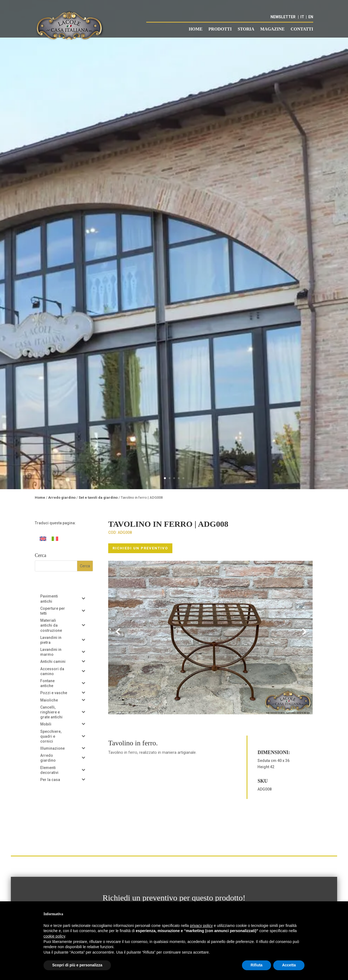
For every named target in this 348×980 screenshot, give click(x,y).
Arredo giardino (62, 497)
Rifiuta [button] (257, 965)
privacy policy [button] (201, 926)
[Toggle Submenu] (83, 598)
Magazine (272, 29)
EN (311, 17)
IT (302, 17)
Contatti (302, 29)
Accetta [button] (289, 965)
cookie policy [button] (54, 936)
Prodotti (220, 29)
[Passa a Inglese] (43, 539)
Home (196, 29)
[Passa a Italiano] (55, 539)
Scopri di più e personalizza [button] (77, 965)
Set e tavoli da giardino (98, 497)
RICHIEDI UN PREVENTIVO (140, 548)
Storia (246, 29)
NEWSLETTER (283, 17)
